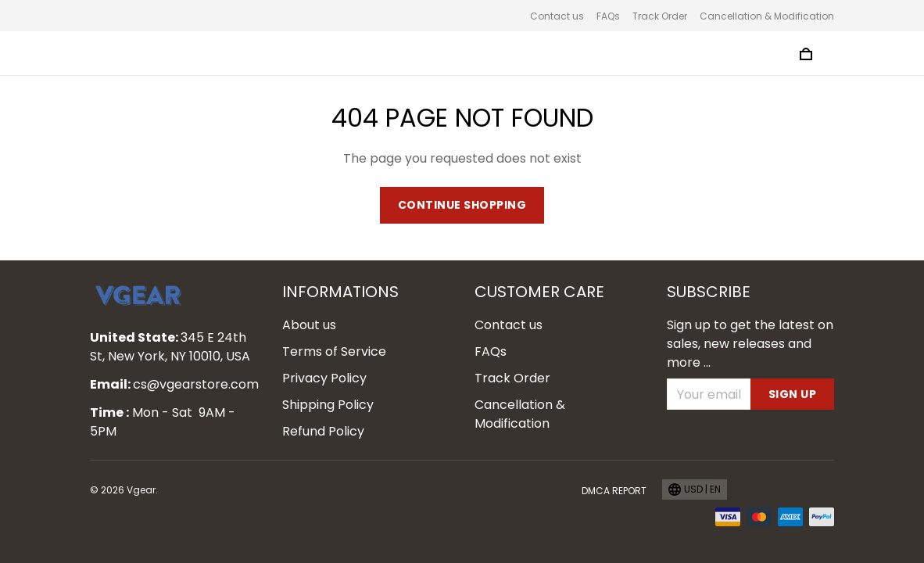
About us (309, 325)
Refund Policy (323, 431)
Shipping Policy (328, 405)
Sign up (793, 394)
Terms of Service (334, 351)
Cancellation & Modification (767, 16)
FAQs (608, 16)
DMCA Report (614, 491)
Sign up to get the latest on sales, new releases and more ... (750, 344)
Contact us (557, 16)
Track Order (660, 16)
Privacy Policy (324, 378)
